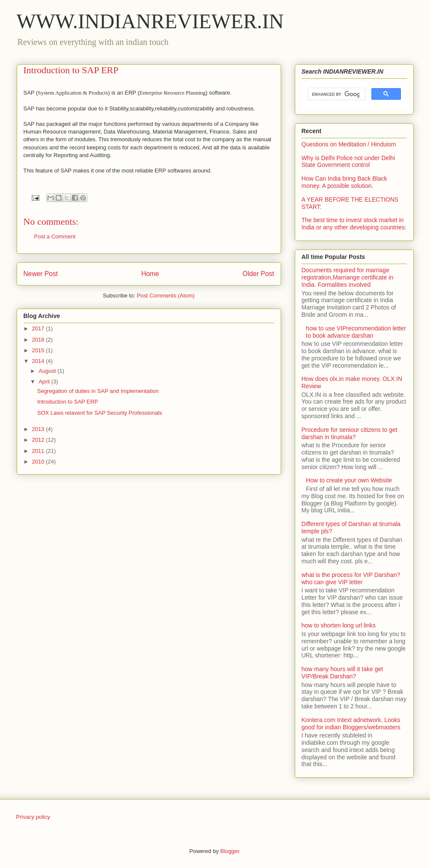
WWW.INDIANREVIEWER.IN (150, 21)
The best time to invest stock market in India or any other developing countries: (354, 224)
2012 (39, 440)
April (45, 382)
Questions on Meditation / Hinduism (349, 144)
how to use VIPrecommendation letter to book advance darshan (356, 332)
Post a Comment (55, 236)
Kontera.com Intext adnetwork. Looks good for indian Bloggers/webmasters (351, 724)
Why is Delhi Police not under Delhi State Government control (348, 162)
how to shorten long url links (339, 625)
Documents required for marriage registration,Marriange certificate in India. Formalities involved (348, 277)
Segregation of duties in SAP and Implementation (98, 391)
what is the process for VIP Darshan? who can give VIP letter (351, 578)
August (48, 371)
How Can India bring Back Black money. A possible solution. (344, 182)
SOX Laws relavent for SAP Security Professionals (100, 413)
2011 (39, 451)
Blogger (230, 851)
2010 (39, 462)
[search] (336, 94)
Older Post (258, 274)
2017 (39, 328)
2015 (39, 350)
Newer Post (41, 274)
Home (150, 274)
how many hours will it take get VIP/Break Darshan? (343, 673)
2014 (39, 361)
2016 (39, 340)
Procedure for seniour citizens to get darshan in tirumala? (350, 433)
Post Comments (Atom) (166, 296)
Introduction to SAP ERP (68, 402)
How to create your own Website (349, 480)
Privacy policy (33, 817)
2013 (39, 429)
